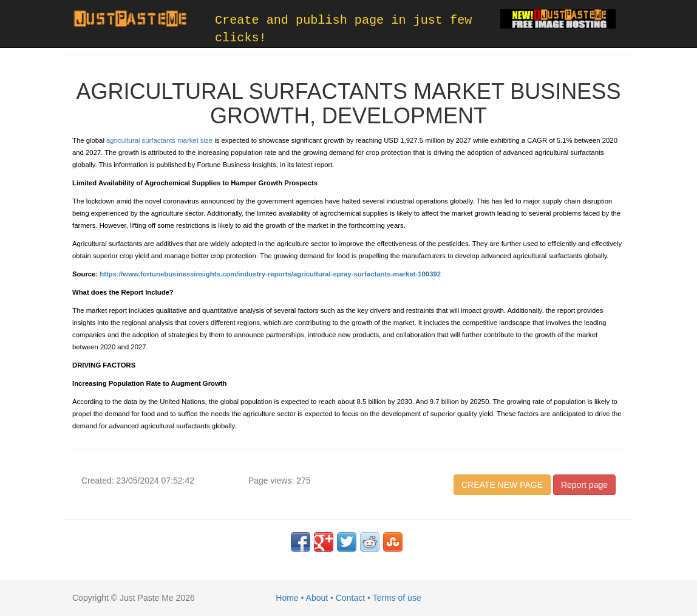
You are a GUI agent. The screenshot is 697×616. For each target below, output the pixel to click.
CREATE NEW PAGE (502, 485)
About (317, 598)
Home (287, 598)
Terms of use (397, 598)
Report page (584, 485)
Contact (350, 598)
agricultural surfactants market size (159, 140)
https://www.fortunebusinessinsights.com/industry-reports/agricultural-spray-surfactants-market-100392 (270, 274)
